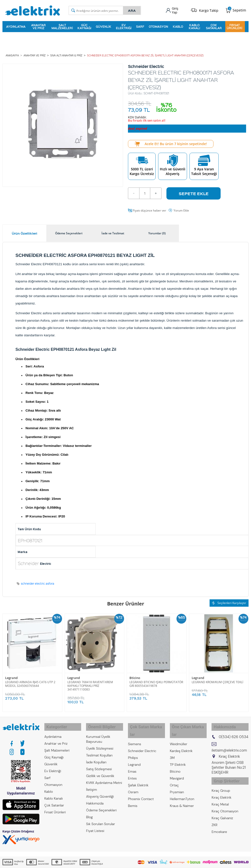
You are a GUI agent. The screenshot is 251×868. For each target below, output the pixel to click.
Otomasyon (158, 25)
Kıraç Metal (220, 797)
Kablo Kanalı (194, 25)
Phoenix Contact (141, 787)
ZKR (214, 818)
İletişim (91, 785)
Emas (132, 759)
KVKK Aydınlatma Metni (104, 778)
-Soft (100, 862)
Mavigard (177, 766)
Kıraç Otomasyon (225, 804)
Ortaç (174, 773)
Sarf (140, 25)
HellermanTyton (182, 787)
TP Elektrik (178, 752)
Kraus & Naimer (182, 793)
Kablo (178, 25)
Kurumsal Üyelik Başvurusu (98, 734)
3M (172, 745)
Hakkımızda (95, 798)
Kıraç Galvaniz (222, 811)
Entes (132, 766)
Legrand (11, 675)
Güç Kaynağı (84, 25)
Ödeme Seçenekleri (101, 805)
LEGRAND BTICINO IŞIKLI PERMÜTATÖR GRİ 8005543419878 (156, 681)
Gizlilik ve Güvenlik (100, 771)
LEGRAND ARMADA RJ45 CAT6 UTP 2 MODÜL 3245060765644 (30, 681)
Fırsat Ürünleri (234, 25)
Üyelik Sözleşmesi (100, 743)
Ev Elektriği (124, 25)
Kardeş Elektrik (181, 739)
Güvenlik (104, 25)
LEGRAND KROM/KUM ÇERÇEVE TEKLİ (217, 679)
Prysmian (177, 780)
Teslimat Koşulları (99, 750)
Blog (89, 812)
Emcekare (219, 824)
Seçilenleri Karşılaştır (229, 600)
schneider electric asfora (38, 581)
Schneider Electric (142, 739)
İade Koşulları (96, 757)
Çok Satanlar (214, 25)
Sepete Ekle (194, 191)
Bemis (133, 793)
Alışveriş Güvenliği (100, 792)
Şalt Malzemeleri (62, 25)
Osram (133, 780)
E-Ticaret (111, 862)
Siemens (135, 732)
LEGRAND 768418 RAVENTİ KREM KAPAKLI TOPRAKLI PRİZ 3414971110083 (90, 683)
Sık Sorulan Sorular (100, 819)
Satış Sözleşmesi (99, 764)
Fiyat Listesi (95, 826)
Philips (133, 745)
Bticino (135, 675)
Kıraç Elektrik (221, 790)
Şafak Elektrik (138, 773)
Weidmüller (179, 732)
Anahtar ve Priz (38, 25)
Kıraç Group (221, 783)
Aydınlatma (16, 25)
